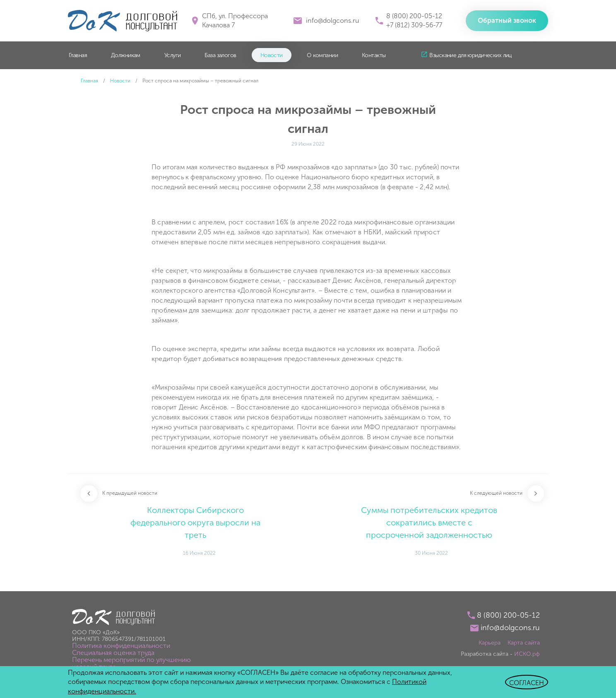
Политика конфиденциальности (121, 646)
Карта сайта (524, 643)
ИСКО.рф (527, 654)
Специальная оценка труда (113, 653)
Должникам (126, 55)
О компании (322, 55)
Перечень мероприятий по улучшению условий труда (131, 663)
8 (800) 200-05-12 (414, 16)
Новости (272, 55)
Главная (78, 55)
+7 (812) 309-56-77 (414, 25)
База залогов (220, 55)
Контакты (374, 55)
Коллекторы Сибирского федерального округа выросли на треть (195, 522)
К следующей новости (496, 493)
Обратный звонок (507, 20)
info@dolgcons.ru (332, 20)
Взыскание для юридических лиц (470, 55)
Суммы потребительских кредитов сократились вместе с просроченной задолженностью (429, 522)
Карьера (490, 643)
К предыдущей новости (130, 493)
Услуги (173, 55)
